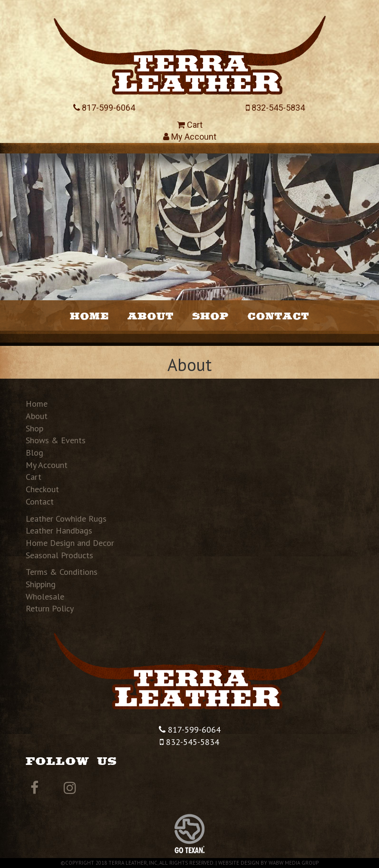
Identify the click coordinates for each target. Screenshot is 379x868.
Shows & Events (56, 440)
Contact (278, 315)
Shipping (41, 584)
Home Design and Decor (70, 543)
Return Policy (50, 608)
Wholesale (45, 596)
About (151, 315)
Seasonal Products (59, 555)
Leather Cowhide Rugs (66, 519)
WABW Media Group (294, 863)
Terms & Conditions (62, 572)
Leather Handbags (59, 530)
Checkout (42, 489)
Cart (190, 125)
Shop (210, 315)
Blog (34, 453)
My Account (190, 137)
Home (89, 315)
